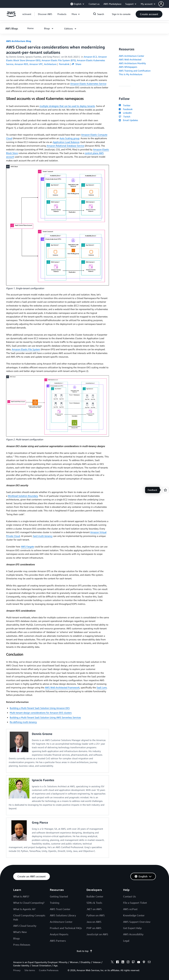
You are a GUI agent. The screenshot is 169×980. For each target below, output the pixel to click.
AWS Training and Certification (135, 71)
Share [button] (76, 64)
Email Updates (128, 120)
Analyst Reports (59, 934)
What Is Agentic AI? (24, 909)
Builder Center (95, 896)
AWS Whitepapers (128, 67)
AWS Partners (58, 941)
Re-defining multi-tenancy (23, 722)
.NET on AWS (94, 909)
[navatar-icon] (161, 4)
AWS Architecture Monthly (132, 63)
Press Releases (22, 945)
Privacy (17, 970)
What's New (20, 932)
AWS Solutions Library (63, 915)
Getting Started (59, 896)
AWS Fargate (27, 547)
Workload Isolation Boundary (23, 496)
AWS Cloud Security (25, 926)
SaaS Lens (102, 687)
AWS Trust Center (60, 909)
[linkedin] (123, 962)
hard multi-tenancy (43, 536)
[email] (149, 962)
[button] (164, 4)
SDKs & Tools (94, 903)
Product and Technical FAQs (66, 928)
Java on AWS (94, 922)
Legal (126, 941)
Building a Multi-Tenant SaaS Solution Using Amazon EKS (40, 708)
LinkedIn (125, 113)
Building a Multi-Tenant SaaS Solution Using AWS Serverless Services (45, 717)
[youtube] (139, 962)
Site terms (30, 970)
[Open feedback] (165, 490)
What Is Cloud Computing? (29, 903)
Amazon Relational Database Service (65, 146)
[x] (112, 962)
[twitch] (133, 962)
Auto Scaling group (69, 138)
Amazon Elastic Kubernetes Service (88, 84)
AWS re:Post (130, 909)
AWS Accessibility (133, 934)
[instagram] (128, 962)
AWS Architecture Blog (19, 41)
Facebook (126, 109)
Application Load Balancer (66, 142)
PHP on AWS (94, 928)
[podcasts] (144, 962)
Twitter (125, 105)
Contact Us (129, 896)
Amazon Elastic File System (26, 349)
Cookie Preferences (49, 970)
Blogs (17, 938)
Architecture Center (61, 922)
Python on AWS (96, 915)
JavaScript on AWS (97, 934)
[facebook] (118, 962)
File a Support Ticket (135, 903)
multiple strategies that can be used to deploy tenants (67, 106)
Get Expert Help (132, 928)
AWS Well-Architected (130, 59)
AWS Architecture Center (131, 56)
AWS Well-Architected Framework (62, 687)
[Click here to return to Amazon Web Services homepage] (11, 16)
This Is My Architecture (131, 74)
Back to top (85, 951)
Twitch (124, 117)
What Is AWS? (21, 896)
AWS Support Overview (137, 922)
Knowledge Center (134, 915)
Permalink (64, 64)
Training (55, 903)
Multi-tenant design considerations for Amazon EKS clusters (41, 713)
